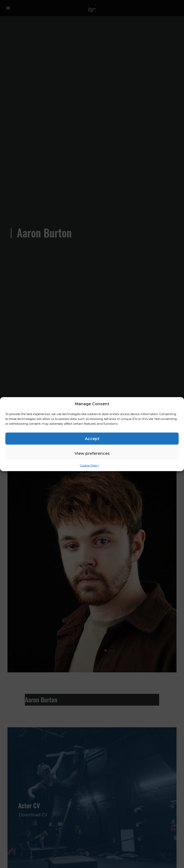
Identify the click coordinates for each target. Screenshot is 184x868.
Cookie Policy (89, 465)
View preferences (92, 453)
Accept (92, 438)
